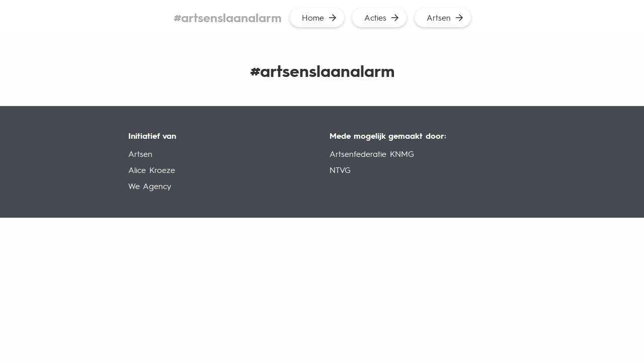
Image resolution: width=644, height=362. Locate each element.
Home (313, 17)
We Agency (150, 186)
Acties (375, 17)
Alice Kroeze (152, 170)
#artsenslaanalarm (228, 17)
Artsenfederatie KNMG (372, 154)
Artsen (439, 17)
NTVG (340, 170)
